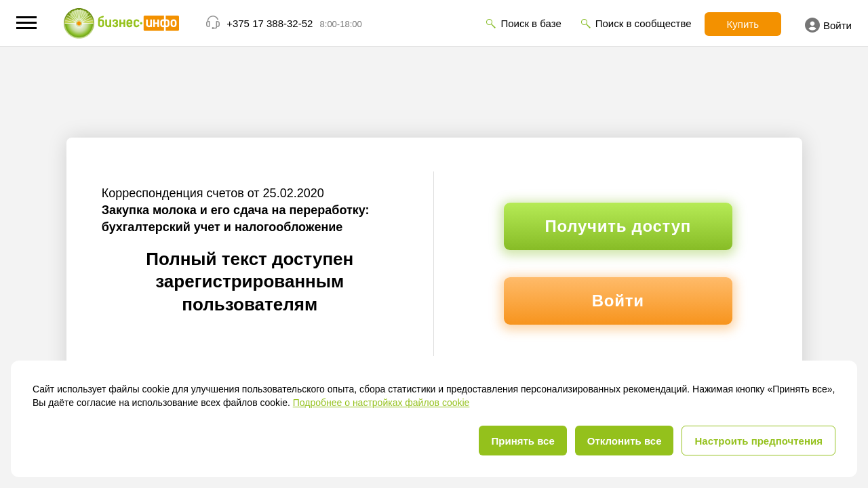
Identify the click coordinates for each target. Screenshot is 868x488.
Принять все (522, 441)
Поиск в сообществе (644, 23)
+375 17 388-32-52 (270, 23)
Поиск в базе (531, 23)
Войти (828, 25)
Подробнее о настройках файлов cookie (381, 403)
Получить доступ (618, 226)
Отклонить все (625, 441)
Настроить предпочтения (758, 441)
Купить (743, 24)
